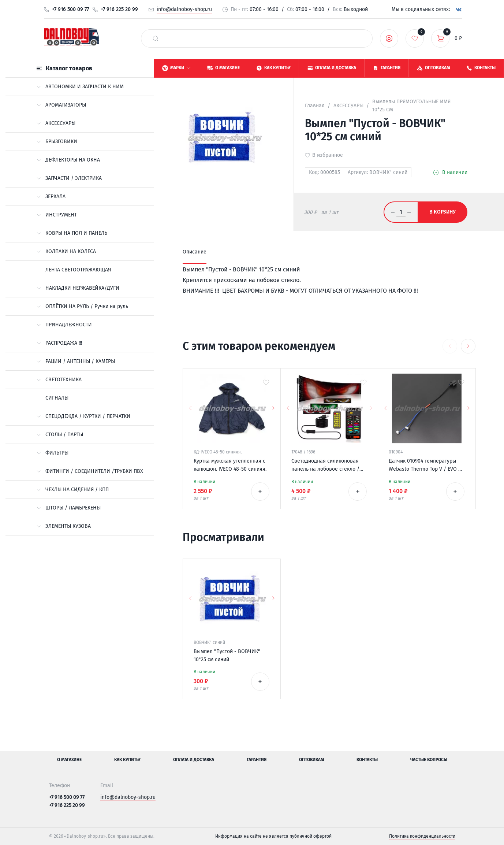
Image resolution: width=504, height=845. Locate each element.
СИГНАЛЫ (57, 398)
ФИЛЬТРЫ (53, 453)
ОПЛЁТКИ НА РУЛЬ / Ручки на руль (82, 306)
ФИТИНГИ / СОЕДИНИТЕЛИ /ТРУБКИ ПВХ (90, 471)
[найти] (156, 38)
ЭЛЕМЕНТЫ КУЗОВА (64, 526)
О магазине (69, 760)
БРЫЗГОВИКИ (57, 142)
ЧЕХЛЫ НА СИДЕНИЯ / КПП (73, 490)
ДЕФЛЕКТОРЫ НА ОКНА (68, 160)
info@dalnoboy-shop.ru (184, 9)
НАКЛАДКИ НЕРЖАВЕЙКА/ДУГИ (78, 288)
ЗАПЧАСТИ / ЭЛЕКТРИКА (69, 178)
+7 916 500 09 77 (70, 9)
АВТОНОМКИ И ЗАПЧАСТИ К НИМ (80, 87)
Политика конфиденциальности (422, 836)
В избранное (328, 155)
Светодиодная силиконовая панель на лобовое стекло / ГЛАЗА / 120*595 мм (325, 466)
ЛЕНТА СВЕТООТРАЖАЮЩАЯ (78, 270)
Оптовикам (311, 760)
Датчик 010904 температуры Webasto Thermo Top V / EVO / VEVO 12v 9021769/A (425, 466)
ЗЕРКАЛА (51, 197)
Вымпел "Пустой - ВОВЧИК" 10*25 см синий (227, 655)
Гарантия (257, 760)
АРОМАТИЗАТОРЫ (61, 105)
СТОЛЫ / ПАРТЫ (60, 435)
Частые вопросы (429, 760)
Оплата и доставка (194, 760)
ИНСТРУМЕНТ (57, 215)
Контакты (367, 760)
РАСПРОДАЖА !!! (59, 343)
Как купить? (127, 760)
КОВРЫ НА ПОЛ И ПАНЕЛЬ (72, 233)
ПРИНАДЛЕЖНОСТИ (64, 325)
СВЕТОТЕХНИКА (59, 380)
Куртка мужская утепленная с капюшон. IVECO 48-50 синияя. (230, 465)
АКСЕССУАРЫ (56, 123)
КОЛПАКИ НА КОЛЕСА (66, 251)
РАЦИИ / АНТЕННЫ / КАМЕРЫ (76, 361)
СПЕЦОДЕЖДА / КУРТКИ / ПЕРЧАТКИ (83, 416)
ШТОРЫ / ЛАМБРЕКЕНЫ (69, 508)
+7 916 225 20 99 (119, 9)
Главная (315, 106)
